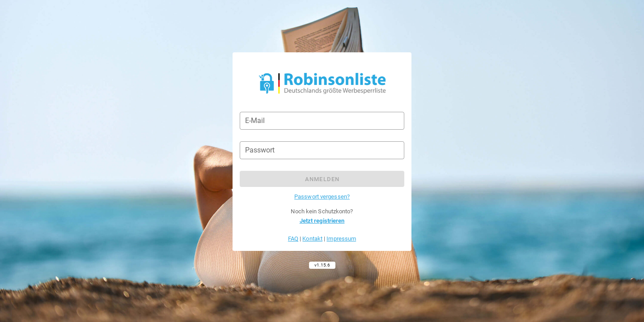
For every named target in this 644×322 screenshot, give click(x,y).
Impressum (341, 239)
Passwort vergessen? (322, 197)
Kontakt (312, 239)
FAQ (293, 239)
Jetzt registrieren (322, 221)
